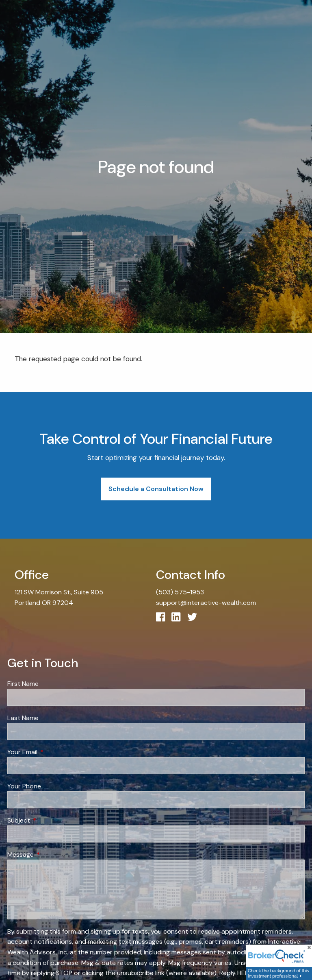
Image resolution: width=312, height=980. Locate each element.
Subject (50, 820)
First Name (23, 684)
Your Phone (24, 786)
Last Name (23, 718)
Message (52, 854)
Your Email (53, 752)
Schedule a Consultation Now (156, 489)
